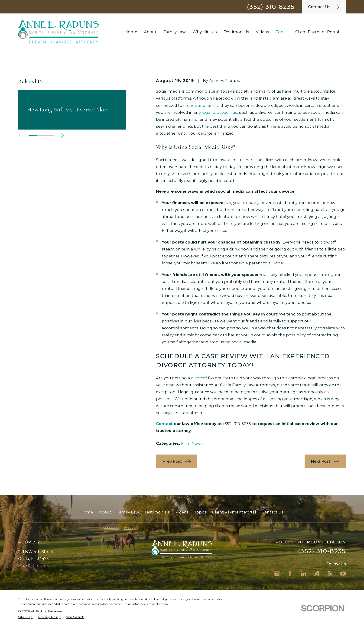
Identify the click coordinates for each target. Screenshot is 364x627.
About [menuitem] (150, 32)
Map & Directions (35, 565)
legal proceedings (219, 112)
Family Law (128, 512)
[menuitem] (25, 617)
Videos (182, 512)
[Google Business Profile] (277, 573)
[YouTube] (343, 573)
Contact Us (273, 512)
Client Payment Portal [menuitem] (317, 32)
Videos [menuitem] (262, 32)
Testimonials (157, 512)
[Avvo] (317, 573)
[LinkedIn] (303, 573)
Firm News (192, 443)
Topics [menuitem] (282, 32)
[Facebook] (290, 573)
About (105, 512)
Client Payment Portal (234, 512)
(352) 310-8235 (271, 7)
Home (87, 512)
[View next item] (62, 136)
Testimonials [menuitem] (236, 32)
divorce (198, 378)
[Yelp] (330, 573)
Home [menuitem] (131, 32)
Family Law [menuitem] (174, 32)
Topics (200, 512)
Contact (164, 424)
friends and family (201, 105)
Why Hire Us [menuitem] (205, 32)
